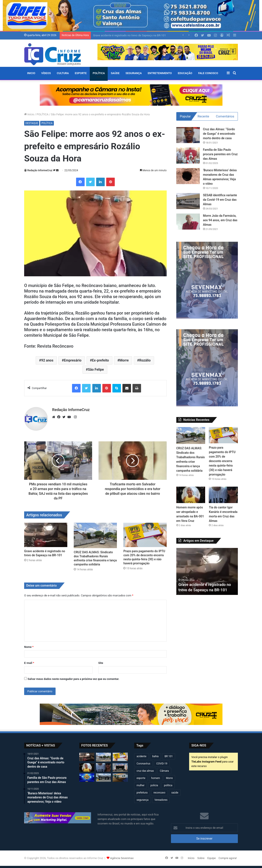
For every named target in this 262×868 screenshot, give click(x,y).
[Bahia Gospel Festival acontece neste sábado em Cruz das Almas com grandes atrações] (120, 767)
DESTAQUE (32, 123)
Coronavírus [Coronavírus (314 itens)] (143, 764)
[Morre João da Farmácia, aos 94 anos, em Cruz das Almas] (188, 222)
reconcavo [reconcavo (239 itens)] (159, 793)
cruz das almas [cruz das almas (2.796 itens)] (145, 771)
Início (29, 114)
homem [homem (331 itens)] (156, 778)
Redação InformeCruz (40, 170)
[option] (207, 571)
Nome (29, 647)
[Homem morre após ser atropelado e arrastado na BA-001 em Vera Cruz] (191, 495)
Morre (124, 360)
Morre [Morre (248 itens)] (169, 778)
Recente (203, 116)
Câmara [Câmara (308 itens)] (164, 771)
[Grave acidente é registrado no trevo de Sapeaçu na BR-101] (46, 535)
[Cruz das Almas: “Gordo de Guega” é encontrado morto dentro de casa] (188, 135)
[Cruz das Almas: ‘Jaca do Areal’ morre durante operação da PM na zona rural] (120, 778)
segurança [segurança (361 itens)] (143, 800)
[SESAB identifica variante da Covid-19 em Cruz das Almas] (188, 201)
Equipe (211, 858)
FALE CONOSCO (208, 73)
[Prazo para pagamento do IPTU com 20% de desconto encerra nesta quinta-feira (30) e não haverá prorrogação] (145, 535)
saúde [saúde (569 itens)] (175, 793)
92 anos (47, 360)
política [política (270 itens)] (168, 785)
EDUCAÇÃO (185, 73)
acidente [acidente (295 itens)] (141, 756)
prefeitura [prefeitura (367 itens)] (142, 793)
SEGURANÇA (134, 73)
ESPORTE (81, 73)
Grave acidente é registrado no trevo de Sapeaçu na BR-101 (129, 35)
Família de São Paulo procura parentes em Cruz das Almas (220, 154)
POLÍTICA (99, 73)
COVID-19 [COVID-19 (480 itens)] (162, 764)
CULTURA (63, 73)
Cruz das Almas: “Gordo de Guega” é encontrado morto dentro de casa (219, 134)
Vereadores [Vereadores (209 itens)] (161, 800)
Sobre (201, 858)
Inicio (31, 73)
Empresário (73, 360)
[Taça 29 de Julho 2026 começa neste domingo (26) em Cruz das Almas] (87, 778)
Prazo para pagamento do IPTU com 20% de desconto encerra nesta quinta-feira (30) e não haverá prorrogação (222, 461)
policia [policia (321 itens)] (154, 785)
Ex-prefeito (100, 360)
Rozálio (145, 360)
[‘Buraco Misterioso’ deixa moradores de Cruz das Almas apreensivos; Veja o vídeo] (188, 176)
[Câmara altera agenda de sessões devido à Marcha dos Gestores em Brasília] (103, 778)
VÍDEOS (46, 73)
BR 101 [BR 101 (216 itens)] (169, 756)
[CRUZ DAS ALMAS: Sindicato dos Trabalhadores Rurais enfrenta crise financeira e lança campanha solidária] (95, 535)
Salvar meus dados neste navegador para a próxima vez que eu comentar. (73, 679)
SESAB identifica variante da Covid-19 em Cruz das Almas (220, 200)
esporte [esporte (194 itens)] (141, 778)
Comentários (225, 116)
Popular (185, 116)
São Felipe (96, 370)
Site (101, 663)
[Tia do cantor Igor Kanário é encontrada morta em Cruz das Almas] (223, 495)
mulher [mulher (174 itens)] (141, 785)
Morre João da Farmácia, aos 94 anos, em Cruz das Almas (220, 220)
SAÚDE (115, 73)
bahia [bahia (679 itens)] (155, 756)
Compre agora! (228, 858)
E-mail (29, 663)
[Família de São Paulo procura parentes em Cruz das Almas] (188, 156)
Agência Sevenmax (122, 858)
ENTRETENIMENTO (160, 73)
